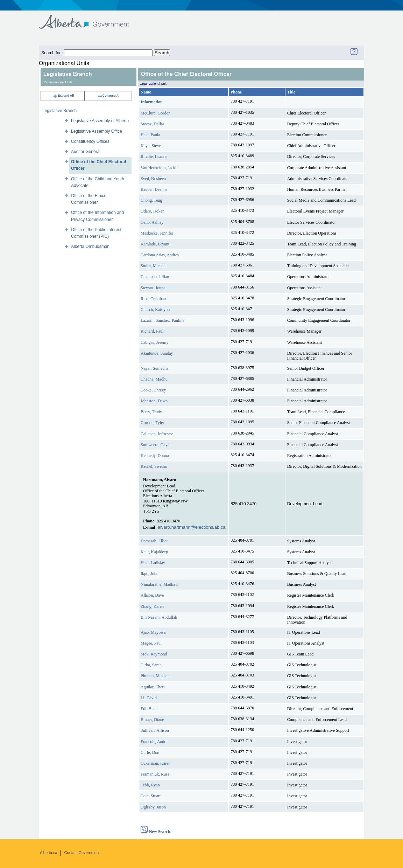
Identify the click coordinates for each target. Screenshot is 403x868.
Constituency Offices (90, 141)
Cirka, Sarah (151, 665)
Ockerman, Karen (155, 763)
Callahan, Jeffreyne (157, 434)
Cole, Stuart (151, 796)
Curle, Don (150, 752)
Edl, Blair (149, 709)
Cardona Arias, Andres (160, 255)
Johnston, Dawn (154, 401)
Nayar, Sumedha (155, 368)
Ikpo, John (150, 574)
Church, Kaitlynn (155, 310)
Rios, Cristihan (153, 299)
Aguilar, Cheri (153, 687)
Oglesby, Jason (153, 807)
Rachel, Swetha (154, 466)
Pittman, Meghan (155, 676)
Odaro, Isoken (153, 211)
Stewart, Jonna (153, 288)
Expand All (63, 96)
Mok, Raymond (154, 654)
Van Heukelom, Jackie (160, 168)
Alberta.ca (49, 853)
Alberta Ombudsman (90, 246)
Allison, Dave (152, 595)
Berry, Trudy (151, 412)
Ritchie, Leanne (154, 157)
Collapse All (109, 96)
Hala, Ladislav (153, 563)
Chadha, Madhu (154, 379)
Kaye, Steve (151, 146)
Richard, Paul (152, 331)
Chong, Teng (151, 200)
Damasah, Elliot (154, 541)
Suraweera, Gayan (156, 445)
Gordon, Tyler (153, 423)
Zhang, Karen (152, 606)
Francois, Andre (154, 742)
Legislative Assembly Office (97, 131)
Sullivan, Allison (155, 730)
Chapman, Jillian (155, 277)
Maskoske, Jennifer (157, 233)
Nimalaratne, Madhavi (160, 584)
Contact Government (82, 853)
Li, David (149, 698)
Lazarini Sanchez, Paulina (162, 320)
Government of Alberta (90, 18)
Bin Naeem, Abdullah (159, 617)
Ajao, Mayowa (153, 632)
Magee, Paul (151, 643)
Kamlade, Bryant (155, 244)
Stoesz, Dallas (153, 124)
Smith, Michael (154, 266)
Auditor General (86, 152)
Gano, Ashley (152, 222)
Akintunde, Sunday (157, 353)
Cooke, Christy (153, 390)
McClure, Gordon (155, 113)
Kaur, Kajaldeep (154, 552)
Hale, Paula (150, 135)
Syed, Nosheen (153, 179)
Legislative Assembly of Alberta (100, 121)
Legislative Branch (59, 111)
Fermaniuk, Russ (155, 774)
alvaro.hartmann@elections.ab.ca (192, 527)
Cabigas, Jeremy (154, 342)
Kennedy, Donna (155, 456)
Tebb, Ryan (150, 785)
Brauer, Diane (152, 720)
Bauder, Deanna (154, 189)
